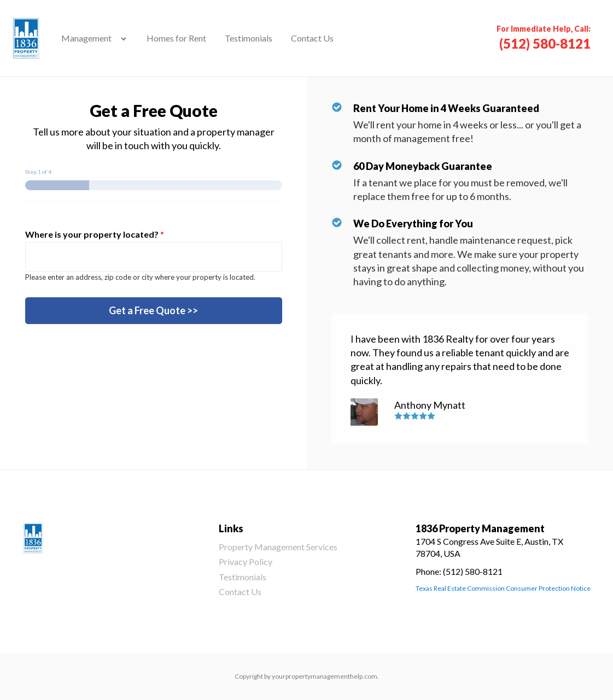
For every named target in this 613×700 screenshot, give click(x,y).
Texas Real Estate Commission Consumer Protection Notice (503, 588)
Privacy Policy (246, 561)
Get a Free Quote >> (153, 310)
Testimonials (249, 38)
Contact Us (312, 38)
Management (86, 38)
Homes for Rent (176, 38)
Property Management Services (278, 547)
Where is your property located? (95, 234)
